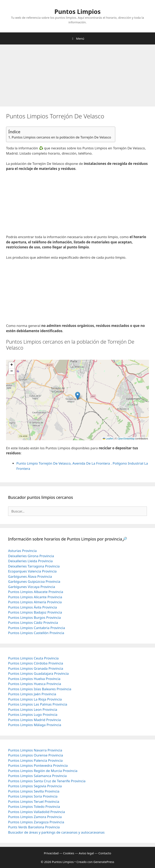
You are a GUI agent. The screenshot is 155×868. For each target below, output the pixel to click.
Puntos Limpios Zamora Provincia (35, 817)
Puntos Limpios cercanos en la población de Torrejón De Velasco (61, 137)
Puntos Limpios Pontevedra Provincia (38, 765)
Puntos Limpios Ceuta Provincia (33, 658)
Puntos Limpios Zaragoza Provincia (36, 822)
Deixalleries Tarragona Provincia (34, 566)
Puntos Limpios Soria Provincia (33, 796)
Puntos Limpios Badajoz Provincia (35, 612)
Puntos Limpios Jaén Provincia (32, 694)
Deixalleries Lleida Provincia (30, 561)
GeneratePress (104, 862)
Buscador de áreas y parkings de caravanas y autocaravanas (56, 832)
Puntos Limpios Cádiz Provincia (33, 623)
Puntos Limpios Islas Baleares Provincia (40, 689)
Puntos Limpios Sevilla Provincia (34, 791)
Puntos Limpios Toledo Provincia (34, 807)
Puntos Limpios (78, 12)
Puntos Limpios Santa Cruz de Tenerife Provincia (47, 781)
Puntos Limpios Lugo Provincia (33, 715)
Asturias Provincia (22, 551)
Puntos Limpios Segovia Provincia (35, 786)
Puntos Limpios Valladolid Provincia (37, 812)
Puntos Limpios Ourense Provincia (36, 755)
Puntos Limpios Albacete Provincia (36, 592)
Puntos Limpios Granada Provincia (36, 668)
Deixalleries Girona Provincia (31, 556)
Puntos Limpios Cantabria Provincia (37, 628)
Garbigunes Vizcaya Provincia (32, 587)
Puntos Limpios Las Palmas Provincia (38, 704)
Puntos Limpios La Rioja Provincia (35, 699)
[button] (78, 396)
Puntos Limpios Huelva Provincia (34, 679)
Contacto (105, 853)
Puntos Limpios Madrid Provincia (34, 720)
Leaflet (108, 439)
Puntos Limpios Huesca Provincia (35, 684)
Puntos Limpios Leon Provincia (33, 709)
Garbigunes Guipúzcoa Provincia (34, 581)
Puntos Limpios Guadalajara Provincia (38, 673)
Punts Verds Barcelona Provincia (34, 827)
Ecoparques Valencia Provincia (32, 571)
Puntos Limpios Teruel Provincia (34, 801)
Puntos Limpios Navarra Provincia (35, 750)
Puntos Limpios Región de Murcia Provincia (43, 771)
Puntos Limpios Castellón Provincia (36, 633)
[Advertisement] (77, 77)
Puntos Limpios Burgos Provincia (34, 617)
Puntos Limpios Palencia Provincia (35, 760)
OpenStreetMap (126, 439)
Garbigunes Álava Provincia (30, 576)
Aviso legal (86, 853)
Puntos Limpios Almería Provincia (35, 602)
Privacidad (51, 853)
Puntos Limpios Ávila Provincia (32, 607)
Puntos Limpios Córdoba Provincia (36, 663)
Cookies (69, 853)
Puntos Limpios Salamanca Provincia (37, 776)
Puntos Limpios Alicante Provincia (35, 597)
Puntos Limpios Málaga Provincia (35, 725)
